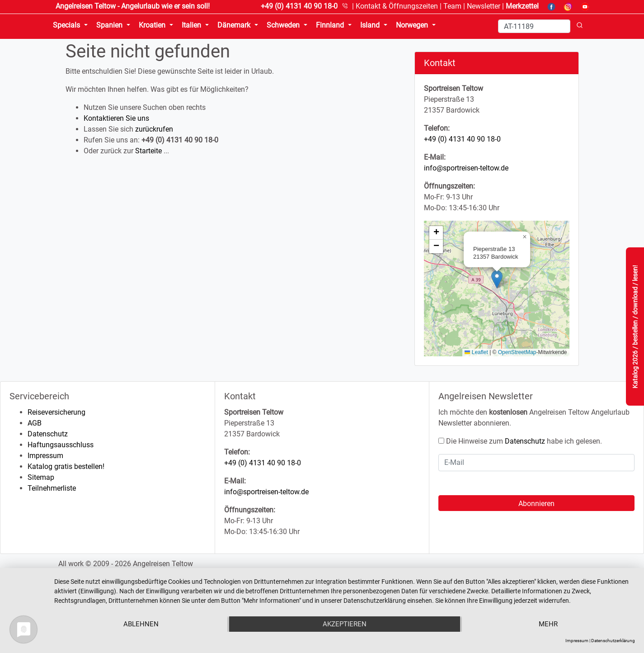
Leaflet (476, 352)
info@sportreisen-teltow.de (466, 168)
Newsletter (484, 6)
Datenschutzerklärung (613, 641)
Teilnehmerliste (52, 488)
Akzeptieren (345, 624)
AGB (35, 423)
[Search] (534, 26)
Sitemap (41, 477)
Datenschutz (48, 434)
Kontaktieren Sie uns (116, 118)
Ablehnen (141, 624)
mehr (548, 624)
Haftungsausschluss (61, 445)
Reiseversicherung (56, 412)
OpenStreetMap (517, 352)
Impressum (45, 456)
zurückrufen (154, 129)
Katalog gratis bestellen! (66, 466)
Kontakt (397, 6)
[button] (497, 279)
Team (452, 6)
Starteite (148, 151)
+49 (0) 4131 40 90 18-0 (462, 139)
